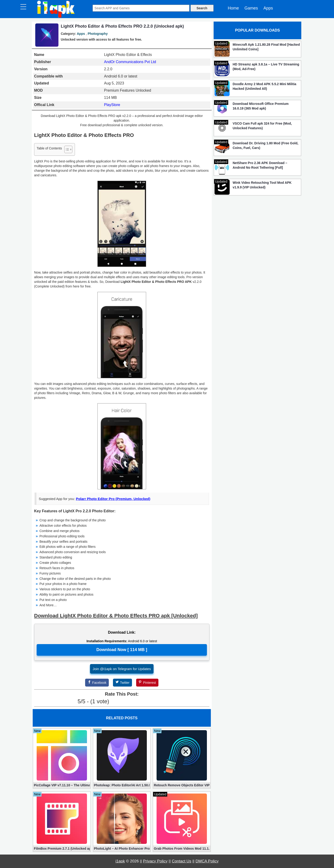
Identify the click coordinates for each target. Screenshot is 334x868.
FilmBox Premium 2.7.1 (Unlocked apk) (62, 849)
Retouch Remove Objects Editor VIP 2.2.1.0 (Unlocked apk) (182, 785)
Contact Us (182, 861)
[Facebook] (97, 683)
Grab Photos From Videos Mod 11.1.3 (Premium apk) (182, 849)
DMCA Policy (207, 861)
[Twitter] (122, 683)
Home (233, 8)
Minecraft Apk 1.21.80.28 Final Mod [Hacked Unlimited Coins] (266, 47)
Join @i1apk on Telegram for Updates (122, 669)
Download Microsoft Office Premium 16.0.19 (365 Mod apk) (261, 106)
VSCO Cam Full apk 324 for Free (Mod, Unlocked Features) (262, 126)
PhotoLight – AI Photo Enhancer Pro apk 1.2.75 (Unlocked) (122, 849)
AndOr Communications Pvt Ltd (130, 62)
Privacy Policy (155, 861)
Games (251, 8)
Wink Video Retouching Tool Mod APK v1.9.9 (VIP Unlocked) (262, 185)
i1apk (120, 861)
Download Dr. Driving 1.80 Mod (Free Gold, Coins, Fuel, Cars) (265, 145)
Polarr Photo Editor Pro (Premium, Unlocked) (113, 499)
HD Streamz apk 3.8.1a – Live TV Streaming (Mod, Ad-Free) (266, 67)
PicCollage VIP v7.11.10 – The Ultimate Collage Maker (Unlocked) (62, 785)
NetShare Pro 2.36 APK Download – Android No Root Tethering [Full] (260, 165)
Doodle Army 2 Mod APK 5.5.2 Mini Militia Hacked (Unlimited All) (264, 86)
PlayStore (112, 105)
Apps (268, 8)
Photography (98, 34)
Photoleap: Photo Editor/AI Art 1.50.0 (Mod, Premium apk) (122, 785)
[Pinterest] (147, 683)
